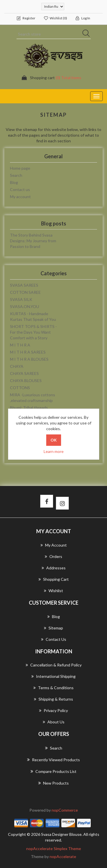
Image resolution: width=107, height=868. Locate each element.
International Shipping (53, 676)
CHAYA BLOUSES (26, 380)
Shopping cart (54, 579)
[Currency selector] (53, 7)
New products (53, 783)
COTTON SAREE (25, 292)
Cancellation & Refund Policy (54, 665)
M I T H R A (20, 345)
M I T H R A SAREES (28, 352)
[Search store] (54, 34)
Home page (20, 168)
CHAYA (17, 366)
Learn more (54, 451)
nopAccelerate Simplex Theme (54, 848)
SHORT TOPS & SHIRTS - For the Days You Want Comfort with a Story (33, 332)
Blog (14, 182)
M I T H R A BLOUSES (29, 359)
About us (54, 722)
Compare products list (53, 771)
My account (20, 197)
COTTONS (20, 388)
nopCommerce (65, 810)
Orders (53, 556)
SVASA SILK (21, 299)
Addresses (54, 568)
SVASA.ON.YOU (25, 306)
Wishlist (53, 591)
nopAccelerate (63, 856)
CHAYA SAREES (24, 373)
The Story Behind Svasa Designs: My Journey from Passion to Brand (33, 241)
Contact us (20, 189)
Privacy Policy (53, 710)
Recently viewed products (53, 760)
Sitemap (53, 628)
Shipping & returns (53, 699)
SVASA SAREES (24, 285)
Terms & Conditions (53, 688)
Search (16, 175)
